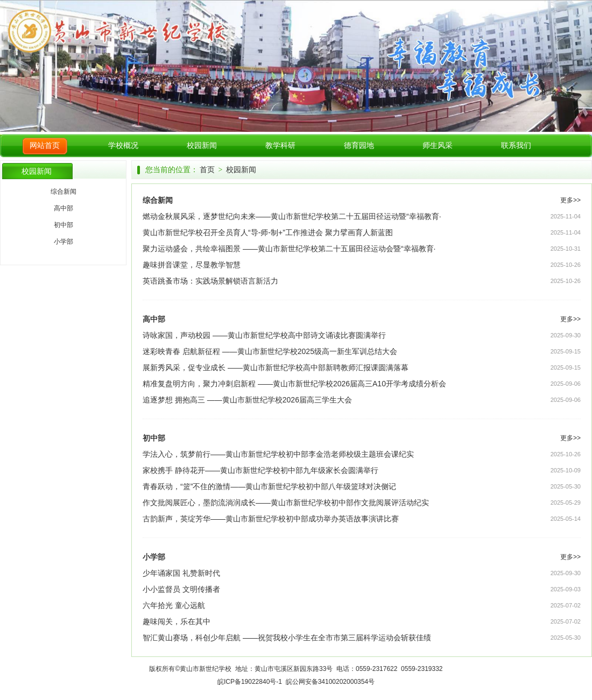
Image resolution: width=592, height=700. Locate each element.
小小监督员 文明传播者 (181, 589)
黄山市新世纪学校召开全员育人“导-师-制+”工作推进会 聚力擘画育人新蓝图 (268, 232)
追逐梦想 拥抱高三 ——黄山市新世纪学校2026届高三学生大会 (247, 400)
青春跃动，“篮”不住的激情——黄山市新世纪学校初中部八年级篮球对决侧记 (269, 486)
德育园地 (359, 146)
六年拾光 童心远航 (174, 605)
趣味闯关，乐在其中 (177, 621)
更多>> (570, 200)
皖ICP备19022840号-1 (250, 682)
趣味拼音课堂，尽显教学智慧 (192, 265)
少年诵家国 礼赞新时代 (181, 573)
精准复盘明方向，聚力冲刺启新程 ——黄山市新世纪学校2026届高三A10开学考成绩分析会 (294, 384)
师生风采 (438, 146)
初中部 (64, 225)
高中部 (64, 208)
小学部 (64, 242)
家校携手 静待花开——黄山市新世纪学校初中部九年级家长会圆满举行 (260, 470)
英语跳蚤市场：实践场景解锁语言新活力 (210, 281)
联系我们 (516, 146)
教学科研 (280, 146)
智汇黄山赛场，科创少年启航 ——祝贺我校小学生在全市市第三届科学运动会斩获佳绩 (287, 638)
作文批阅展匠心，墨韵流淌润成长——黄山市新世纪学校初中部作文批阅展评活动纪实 (286, 503)
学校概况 (123, 146)
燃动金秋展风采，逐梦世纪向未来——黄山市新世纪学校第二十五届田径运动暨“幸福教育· (292, 216)
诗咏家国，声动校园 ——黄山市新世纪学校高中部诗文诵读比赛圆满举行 (264, 335)
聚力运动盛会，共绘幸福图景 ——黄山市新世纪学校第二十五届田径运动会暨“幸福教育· (289, 249)
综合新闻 (64, 192)
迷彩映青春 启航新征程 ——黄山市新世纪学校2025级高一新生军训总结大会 (270, 351)
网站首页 (45, 146)
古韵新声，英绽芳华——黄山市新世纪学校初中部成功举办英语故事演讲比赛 (271, 519)
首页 (207, 170)
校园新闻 (202, 146)
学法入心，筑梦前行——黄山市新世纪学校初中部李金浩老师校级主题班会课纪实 (278, 454)
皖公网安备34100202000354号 (330, 682)
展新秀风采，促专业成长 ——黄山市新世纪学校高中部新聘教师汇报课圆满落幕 (276, 367)
